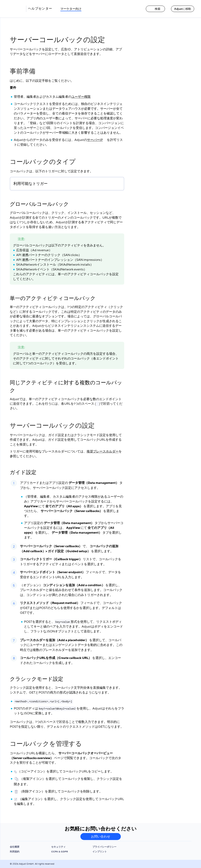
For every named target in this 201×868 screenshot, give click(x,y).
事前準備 (23, 71)
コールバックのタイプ (43, 162)
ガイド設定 (23, 472)
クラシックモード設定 (36, 679)
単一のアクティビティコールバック (53, 298)
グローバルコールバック (39, 204)
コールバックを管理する (46, 744)
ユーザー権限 (81, 97)
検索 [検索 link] (155, 9)
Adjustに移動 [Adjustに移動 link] (183, 9)
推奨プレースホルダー (103, 451)
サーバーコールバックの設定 (52, 426)
